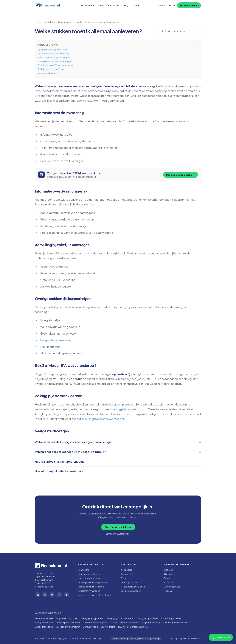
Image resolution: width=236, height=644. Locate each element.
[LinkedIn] (38, 595)
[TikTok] (59, 595)
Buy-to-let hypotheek (68, 618)
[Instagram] (45, 595)
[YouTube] (52, 595)
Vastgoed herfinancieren (68, 627)
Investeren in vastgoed (89, 591)
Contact (168, 570)
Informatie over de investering (53, 50)
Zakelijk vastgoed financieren (124, 623)
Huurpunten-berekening (56, 340)
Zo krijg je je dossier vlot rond (52, 69)
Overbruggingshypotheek (176, 623)
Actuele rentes (128, 574)
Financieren (88, 5)
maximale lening (180, 121)
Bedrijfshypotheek (44, 623)
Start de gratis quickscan (118, 527)
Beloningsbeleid (172, 587)
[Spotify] (67, 595)
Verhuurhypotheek (44, 618)
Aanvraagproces (66, 22)
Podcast (168, 591)
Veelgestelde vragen (48, 73)
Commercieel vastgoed (95, 623)
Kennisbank (114, 5)
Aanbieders (127, 570)
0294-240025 (167, 5)
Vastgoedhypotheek (148, 618)
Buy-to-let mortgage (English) (133, 627)
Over (136, 5)
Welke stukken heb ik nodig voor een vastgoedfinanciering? (73, 442)
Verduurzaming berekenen (91, 587)
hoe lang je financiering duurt (128, 409)
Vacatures (169, 582)
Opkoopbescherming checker (93, 582)
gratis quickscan (67, 414)
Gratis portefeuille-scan (133, 587)
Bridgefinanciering (44, 627)
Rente (101, 5)
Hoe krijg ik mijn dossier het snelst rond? (60, 471)
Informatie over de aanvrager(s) (53, 54)
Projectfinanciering (151, 623)
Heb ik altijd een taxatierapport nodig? (60, 461)
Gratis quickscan (189, 5)
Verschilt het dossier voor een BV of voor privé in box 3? (70, 452)
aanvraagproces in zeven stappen (103, 419)
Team (167, 578)
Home (38, 22)
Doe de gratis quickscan (181, 175)
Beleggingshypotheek (93, 618)
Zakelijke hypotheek (171, 618)
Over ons (168, 574)
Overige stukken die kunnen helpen (55, 61)
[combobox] (182, 31)
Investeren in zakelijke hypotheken (95, 595)
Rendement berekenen (89, 574)
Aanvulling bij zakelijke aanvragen (54, 57)
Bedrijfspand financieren (69, 623)
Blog (126, 5)
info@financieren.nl (44, 587)
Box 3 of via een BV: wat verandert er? (56, 65)
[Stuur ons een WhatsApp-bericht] (221, 637)
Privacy (174, 639)
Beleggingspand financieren (121, 618)
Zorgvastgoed (90, 627)
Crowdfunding (108, 627)
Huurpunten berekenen (89, 578)
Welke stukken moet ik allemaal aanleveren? (98, 22)
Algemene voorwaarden (190, 639)
